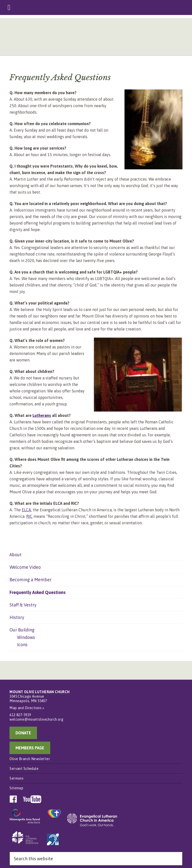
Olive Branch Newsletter (30, 759)
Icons (22, 645)
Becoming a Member (30, 580)
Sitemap (16, 788)
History (17, 617)
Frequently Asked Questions (37, 592)
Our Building (22, 630)
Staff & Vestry (23, 605)
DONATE (23, 733)
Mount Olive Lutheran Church (96, 38)
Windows (26, 637)
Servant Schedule (24, 769)
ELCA (26, 510)
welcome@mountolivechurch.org (36, 719)
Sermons (16, 778)
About (15, 555)
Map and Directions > (27, 708)
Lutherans (42, 415)
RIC (29, 516)
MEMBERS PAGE (30, 748)
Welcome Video (25, 567)
